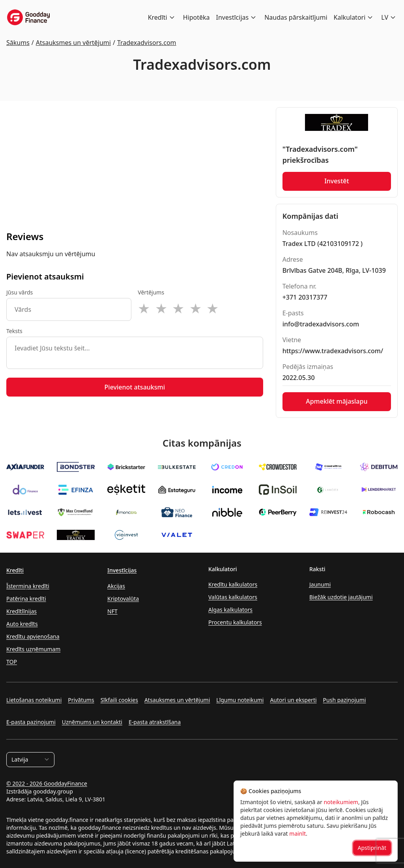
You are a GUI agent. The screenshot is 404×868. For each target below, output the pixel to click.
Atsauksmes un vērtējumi (177, 700)
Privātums (81, 700)
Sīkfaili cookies (119, 700)
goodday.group (53, 791)
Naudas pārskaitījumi (296, 17)
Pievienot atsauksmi (135, 387)
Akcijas (116, 586)
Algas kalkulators (230, 610)
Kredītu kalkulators (233, 584)
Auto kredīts (22, 624)
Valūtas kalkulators (233, 597)
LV (385, 17)
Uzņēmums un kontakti (92, 722)
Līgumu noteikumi (240, 700)
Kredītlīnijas (22, 611)
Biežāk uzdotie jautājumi (341, 597)
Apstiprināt (372, 848)
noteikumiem (341, 802)
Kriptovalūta (123, 599)
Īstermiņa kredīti (28, 586)
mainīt (297, 834)
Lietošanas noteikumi (34, 700)
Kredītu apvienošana (33, 636)
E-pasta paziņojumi (31, 722)
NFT (112, 611)
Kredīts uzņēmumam (33, 649)
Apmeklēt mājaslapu (337, 402)
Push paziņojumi (345, 700)
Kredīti (158, 17)
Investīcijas (233, 17)
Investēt (337, 181)
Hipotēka (196, 17)
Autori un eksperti (293, 700)
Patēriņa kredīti (26, 599)
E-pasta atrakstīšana (155, 722)
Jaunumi (320, 584)
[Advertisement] (135, 162)
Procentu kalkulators (235, 622)
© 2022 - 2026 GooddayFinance (47, 783)
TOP (12, 662)
